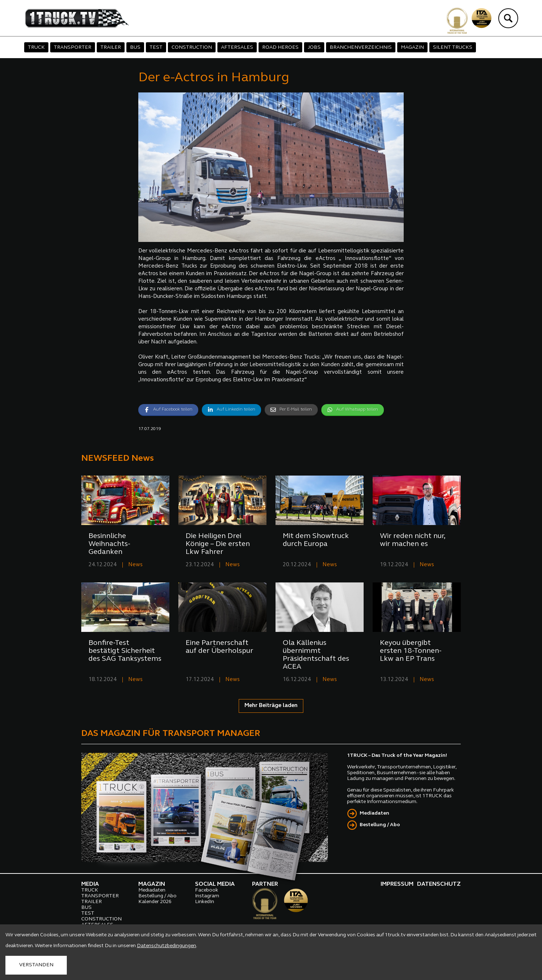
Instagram (207, 896)
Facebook (207, 890)
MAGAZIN (412, 47)
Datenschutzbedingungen (166, 946)
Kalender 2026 (155, 902)
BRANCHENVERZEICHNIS (361, 47)
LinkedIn (205, 902)
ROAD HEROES (280, 47)
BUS (135, 47)
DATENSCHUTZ (439, 884)
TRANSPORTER (73, 47)
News (135, 565)
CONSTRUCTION (192, 47)
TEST (156, 47)
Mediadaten (374, 813)
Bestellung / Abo (380, 825)
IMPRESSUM (397, 884)
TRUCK (36, 47)
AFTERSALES (237, 47)
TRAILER (111, 47)
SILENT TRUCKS (453, 47)
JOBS (314, 47)
